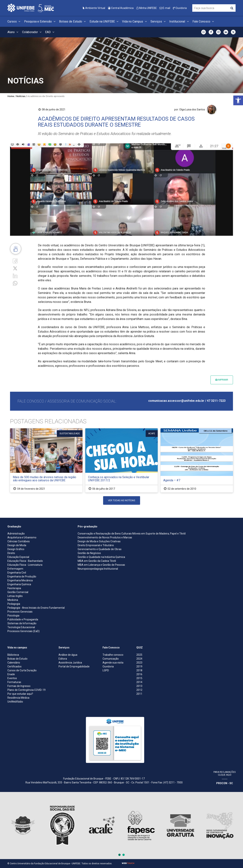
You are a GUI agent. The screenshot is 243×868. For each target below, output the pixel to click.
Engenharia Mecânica (20, 580)
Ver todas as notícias (122, 500)
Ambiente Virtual (94, 8)
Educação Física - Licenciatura (25, 565)
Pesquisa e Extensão (40, 21)
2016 (139, 674)
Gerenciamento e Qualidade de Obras (100, 549)
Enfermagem (15, 569)
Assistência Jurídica (70, 663)
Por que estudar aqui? (20, 694)
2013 (139, 686)
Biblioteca (13, 655)
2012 (139, 690)
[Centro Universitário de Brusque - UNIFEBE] (31, 8)
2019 (139, 666)
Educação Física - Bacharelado (25, 561)
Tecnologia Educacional (21, 627)
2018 (139, 670)
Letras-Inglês (15, 596)
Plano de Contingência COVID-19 (26, 690)
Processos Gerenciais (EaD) (24, 631)
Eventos (12, 678)
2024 (139, 659)
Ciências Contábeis (19, 541)
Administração (16, 534)
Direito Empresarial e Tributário (96, 545)
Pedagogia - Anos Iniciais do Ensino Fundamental (36, 608)
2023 (139, 663)
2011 (139, 694)
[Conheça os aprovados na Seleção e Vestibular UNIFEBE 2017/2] (121, 460)
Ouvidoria (180, 8)
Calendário (14, 663)
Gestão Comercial (18, 592)
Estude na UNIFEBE (105, 21)
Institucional (179, 21)
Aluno (13, 32)
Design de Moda (17, 545)
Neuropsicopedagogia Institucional (98, 569)
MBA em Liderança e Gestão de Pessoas (101, 565)
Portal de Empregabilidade (74, 666)
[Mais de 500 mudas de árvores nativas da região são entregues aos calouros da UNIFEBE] (46, 460)
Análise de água (68, 655)
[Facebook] (15, 261)
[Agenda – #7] (197, 460)
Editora (63, 659)
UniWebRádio (15, 702)
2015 (139, 678)
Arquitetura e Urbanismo (22, 537)
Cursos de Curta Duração (22, 670)
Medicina (13, 600)
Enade (11, 674)
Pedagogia (14, 604)
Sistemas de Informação (22, 623)
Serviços (159, 21)
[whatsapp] (15, 283)
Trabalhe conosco (113, 655)
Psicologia (13, 616)
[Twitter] (15, 268)
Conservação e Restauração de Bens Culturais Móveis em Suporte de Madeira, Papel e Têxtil (132, 534)
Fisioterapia (14, 588)
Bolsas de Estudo (73, 21)
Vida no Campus (135, 21)
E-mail (165, 8)
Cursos (14, 21)
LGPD (106, 670)
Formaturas (14, 682)
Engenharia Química (19, 584)
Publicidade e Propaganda (23, 619)
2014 (139, 682)
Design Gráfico (16, 549)
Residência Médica (18, 698)
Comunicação (111, 659)
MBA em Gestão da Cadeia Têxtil (97, 561)
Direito (11, 553)
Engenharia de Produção (22, 576)
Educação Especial (18, 557)
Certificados (14, 666)
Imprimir (222, 380)
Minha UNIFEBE (147, 8)
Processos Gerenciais (20, 612)
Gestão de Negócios (89, 553)
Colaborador (32, 32)
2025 (139, 655)
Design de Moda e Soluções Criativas (99, 541)
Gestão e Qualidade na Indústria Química (101, 557)
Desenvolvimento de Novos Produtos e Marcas (105, 537)
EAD (50, 32)
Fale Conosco (204, 21)
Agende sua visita (113, 663)
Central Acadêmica (121, 8)
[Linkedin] (15, 276)
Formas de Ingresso (19, 686)
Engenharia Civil (17, 573)
